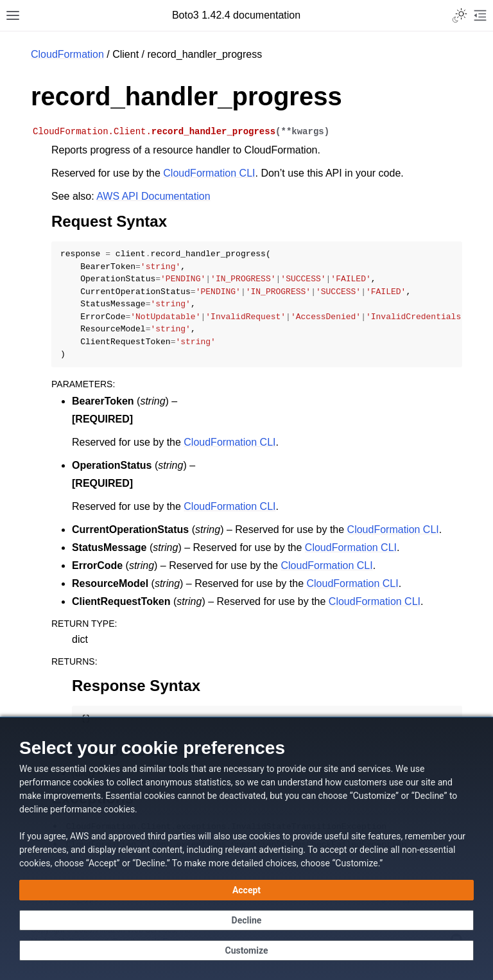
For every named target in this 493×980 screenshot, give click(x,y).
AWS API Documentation (153, 196)
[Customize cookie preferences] (246, 950)
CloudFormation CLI (209, 173)
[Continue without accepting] (246, 920)
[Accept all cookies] (246, 890)
